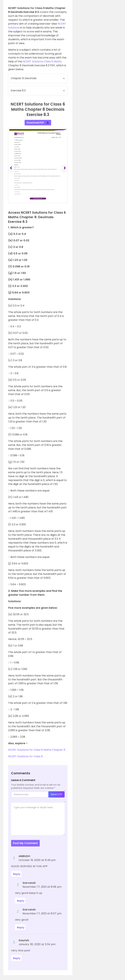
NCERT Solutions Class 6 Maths (42, 61)
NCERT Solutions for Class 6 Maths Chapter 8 (37, 750)
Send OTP (56, 794)
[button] (12, 168)
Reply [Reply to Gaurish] (17, 958)
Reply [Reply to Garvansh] (21, 901)
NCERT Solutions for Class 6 (26, 756)
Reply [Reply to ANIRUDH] (17, 874)
